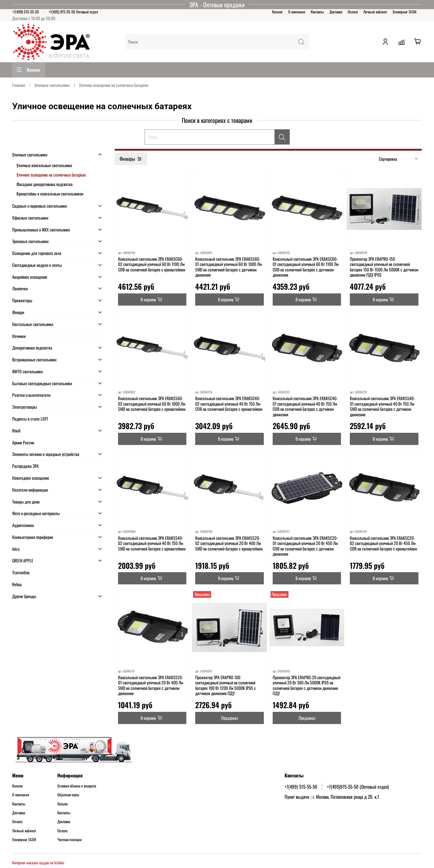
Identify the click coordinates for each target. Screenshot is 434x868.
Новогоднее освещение (31, 478)
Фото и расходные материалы (36, 513)
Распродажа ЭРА (25, 466)
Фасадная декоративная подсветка (45, 184)
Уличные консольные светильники (44, 165)
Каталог (277, 12)
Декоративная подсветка (32, 348)
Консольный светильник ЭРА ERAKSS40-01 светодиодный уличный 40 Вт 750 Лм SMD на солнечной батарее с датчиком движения (382, 406)
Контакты (317, 12)
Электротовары (25, 407)
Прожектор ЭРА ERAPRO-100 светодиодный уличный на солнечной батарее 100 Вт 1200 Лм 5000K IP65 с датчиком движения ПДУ (226, 685)
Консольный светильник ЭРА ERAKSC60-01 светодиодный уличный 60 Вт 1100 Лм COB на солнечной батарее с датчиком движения (306, 267)
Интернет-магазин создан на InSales (38, 863)
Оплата (353, 12)
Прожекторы (22, 300)
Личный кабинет (375, 12)
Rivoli (16, 430)
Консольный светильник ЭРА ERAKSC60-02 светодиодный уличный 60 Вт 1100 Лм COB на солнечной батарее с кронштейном (152, 264)
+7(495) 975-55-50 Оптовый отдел (73, 12)
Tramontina (21, 572)
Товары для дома (26, 502)
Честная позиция (69, 840)
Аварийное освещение (30, 277)
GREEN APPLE (23, 560)
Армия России (23, 442)
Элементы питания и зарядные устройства (46, 454)
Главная (19, 85)
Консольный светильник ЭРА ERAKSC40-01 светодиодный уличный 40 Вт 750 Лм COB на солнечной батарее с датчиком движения (305, 406)
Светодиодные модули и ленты (37, 265)
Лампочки (20, 288)
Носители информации (30, 490)
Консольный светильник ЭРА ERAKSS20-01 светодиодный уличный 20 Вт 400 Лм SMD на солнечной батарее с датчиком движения (151, 685)
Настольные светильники (33, 324)
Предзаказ (230, 718)
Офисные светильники (30, 218)
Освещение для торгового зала (37, 253)
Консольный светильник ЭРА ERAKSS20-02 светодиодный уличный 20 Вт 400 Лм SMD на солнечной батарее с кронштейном (229, 543)
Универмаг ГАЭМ (404, 12)
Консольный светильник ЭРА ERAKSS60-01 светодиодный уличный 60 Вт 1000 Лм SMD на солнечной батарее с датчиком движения (228, 267)
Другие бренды (24, 596)
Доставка (336, 12)
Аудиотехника (23, 525)
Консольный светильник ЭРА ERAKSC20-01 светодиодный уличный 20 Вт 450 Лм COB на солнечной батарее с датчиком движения (305, 546)
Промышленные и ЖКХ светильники (41, 230)
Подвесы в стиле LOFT (30, 419)
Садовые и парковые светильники (39, 206)
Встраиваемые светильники (34, 359)
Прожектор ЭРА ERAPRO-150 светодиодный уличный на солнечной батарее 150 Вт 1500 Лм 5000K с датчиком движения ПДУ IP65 (384, 267)
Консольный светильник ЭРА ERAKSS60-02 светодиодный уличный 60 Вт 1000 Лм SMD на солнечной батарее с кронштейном (152, 404)
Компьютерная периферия (33, 537)
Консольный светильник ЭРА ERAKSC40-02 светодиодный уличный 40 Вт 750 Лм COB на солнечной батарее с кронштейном (229, 404)
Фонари (18, 312)
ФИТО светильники (27, 371)
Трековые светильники (30, 241)
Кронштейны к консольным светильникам (50, 194)
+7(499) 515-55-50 (26, 12)
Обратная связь (68, 795)
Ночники (19, 336)
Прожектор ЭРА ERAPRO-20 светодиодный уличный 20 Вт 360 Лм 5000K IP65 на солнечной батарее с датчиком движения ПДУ (307, 685)
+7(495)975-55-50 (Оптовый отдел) (358, 787)
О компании (297, 12)
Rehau (17, 584)
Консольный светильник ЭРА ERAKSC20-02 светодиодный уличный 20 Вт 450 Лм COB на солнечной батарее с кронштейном (383, 543)
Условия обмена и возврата (77, 786)
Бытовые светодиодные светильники (42, 383)
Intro (16, 549)
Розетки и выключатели (31, 395)
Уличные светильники (52, 85)
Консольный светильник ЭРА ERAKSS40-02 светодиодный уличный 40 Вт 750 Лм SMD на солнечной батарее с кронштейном (152, 543)
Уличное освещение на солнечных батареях (51, 175)
